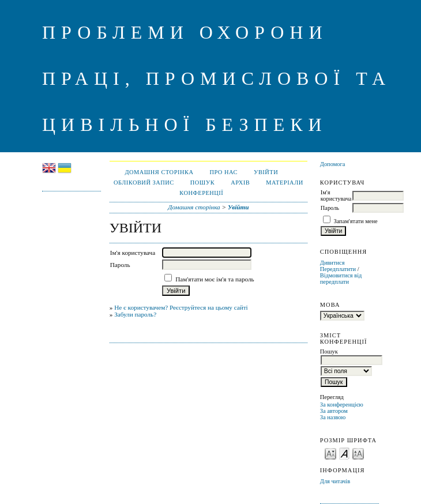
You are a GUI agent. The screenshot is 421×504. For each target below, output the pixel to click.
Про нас (223, 172)
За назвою (333, 417)
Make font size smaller (330, 453)
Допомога (333, 164)
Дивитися (332, 263)
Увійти (266, 172)
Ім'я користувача (336, 195)
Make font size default (344, 453)
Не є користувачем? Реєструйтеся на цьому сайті (181, 307)
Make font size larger (358, 453)
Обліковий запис (144, 183)
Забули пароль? (135, 314)
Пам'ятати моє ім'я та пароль (215, 279)
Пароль (330, 208)
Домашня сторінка (159, 172)
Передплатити (338, 269)
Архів (240, 183)
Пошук (202, 183)
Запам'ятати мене (355, 221)
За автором (334, 411)
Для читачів (335, 481)
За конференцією (342, 405)
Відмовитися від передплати (341, 279)
